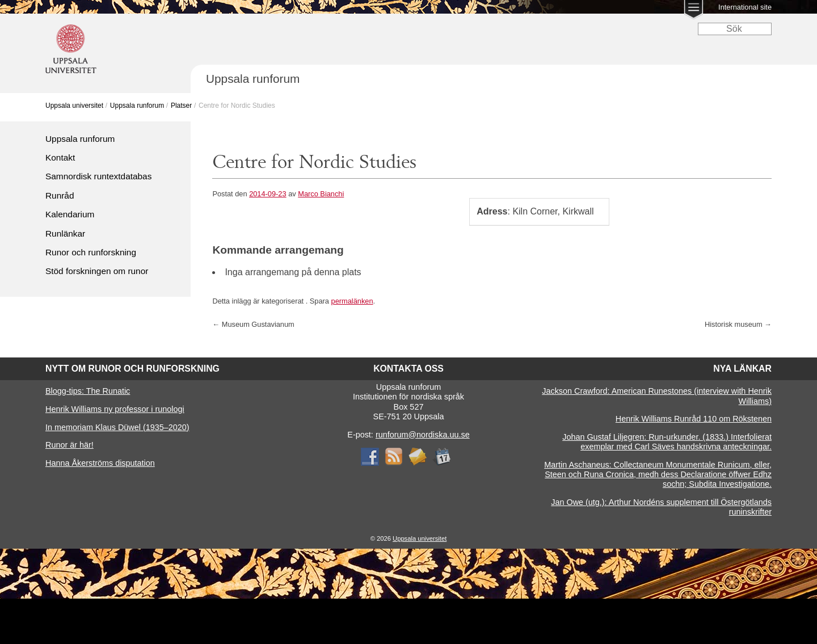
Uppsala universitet (74, 106)
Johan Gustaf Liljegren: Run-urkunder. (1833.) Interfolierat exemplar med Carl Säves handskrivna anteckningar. (667, 442)
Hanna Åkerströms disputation (100, 463)
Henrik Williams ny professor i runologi (115, 409)
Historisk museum (738, 324)
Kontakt (60, 157)
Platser (181, 106)
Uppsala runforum (137, 106)
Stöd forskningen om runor (97, 271)
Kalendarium (70, 214)
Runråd (60, 195)
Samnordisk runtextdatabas (98, 176)
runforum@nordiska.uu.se (423, 435)
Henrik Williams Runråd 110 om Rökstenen (694, 419)
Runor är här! (70, 445)
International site (745, 7)
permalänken (352, 301)
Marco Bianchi (321, 194)
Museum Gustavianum (253, 324)
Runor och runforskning (91, 252)
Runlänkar (65, 233)
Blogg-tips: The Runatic (88, 391)
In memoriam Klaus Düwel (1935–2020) (117, 427)
